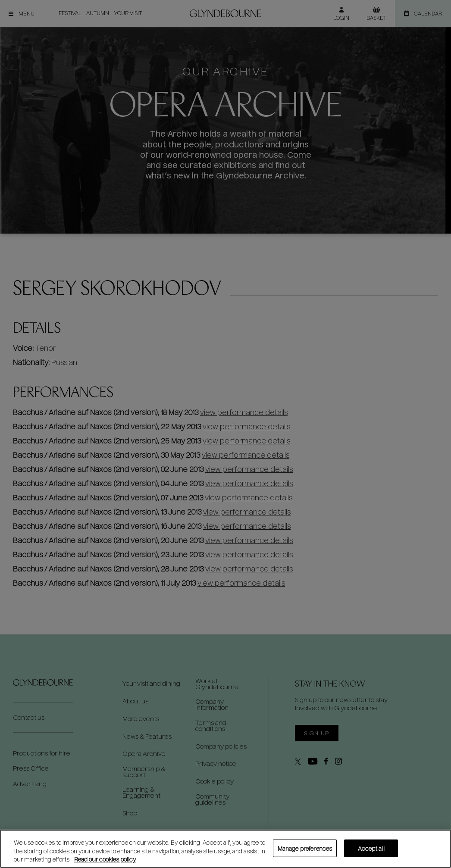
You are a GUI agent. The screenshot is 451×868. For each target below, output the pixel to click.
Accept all (371, 848)
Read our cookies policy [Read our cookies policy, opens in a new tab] (105, 859)
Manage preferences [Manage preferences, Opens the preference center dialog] (305, 848)
